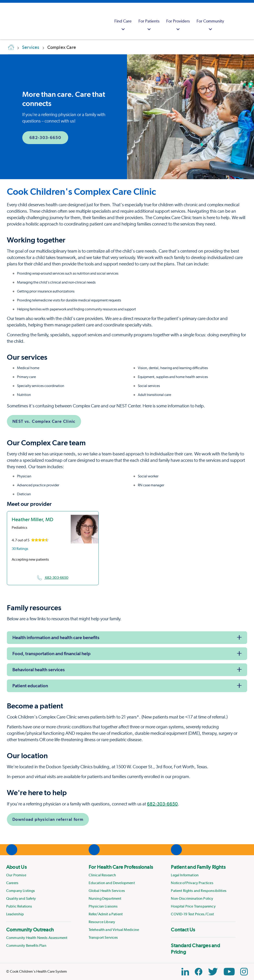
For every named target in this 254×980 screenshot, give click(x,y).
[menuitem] (123, 21)
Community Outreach (30, 930)
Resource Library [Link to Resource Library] (102, 922)
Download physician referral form (48, 819)
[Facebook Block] (199, 972)
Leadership (15, 914)
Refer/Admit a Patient (106, 914)
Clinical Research (102, 875)
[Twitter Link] (213, 972)
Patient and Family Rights (198, 867)
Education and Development (112, 883)
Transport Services (103, 937)
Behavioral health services (39, 670)
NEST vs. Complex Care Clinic (44, 421)
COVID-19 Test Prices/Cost (192, 914)
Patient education (30, 686)
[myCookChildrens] (233, 21)
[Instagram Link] (244, 972)
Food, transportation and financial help (51, 654)
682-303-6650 (45, 138)
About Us (16, 867)
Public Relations (19, 906)
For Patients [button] (149, 26)
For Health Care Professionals (121, 867)
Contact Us (183, 930)
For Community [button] (210, 26)
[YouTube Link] (229, 972)
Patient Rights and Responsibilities (199, 891)
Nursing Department (105, 898)
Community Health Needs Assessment (37, 938)
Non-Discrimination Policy (192, 898)
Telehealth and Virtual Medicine (114, 930)
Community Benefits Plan (26, 945)
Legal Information (185, 875)
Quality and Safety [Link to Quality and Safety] (21, 898)
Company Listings (21, 891)
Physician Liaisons (103, 906)
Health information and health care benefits (56, 638)
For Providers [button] (178, 26)
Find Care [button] (123, 26)
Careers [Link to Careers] (12, 883)
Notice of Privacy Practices (192, 883)
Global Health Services (107, 891)
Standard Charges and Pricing (195, 949)
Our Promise (16, 875)
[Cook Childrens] (6, 21)
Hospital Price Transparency (193, 906)
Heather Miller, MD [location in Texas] (32, 519)
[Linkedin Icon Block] (185, 972)
